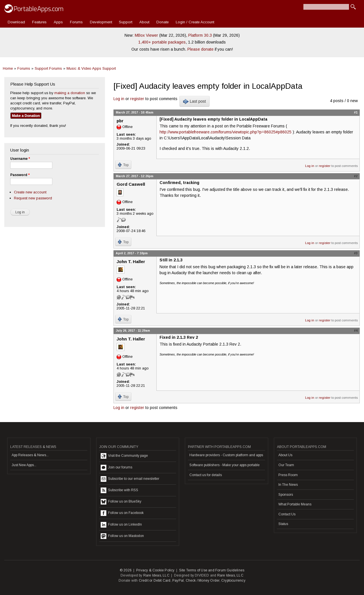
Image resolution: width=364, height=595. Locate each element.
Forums (76, 22)
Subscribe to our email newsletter (130, 479)
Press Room (288, 475)
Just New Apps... (24, 465)
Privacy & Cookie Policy (155, 570)
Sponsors (286, 495)
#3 (356, 253)
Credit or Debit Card (155, 580)
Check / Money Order (203, 580)
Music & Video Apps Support (91, 68)
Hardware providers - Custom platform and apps (226, 455)
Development (101, 22)
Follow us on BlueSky (121, 502)
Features (39, 22)
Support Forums (48, 68)
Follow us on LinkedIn (121, 525)
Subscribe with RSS (119, 490)
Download (16, 22)
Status (283, 524)
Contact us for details (206, 475)
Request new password (33, 198)
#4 (356, 330)
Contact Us (287, 514)
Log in (119, 99)
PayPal (178, 580)
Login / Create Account (195, 22)
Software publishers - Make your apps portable (225, 465)
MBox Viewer (146, 35)
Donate (163, 22)
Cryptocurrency (233, 580)
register (137, 99)
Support (126, 22)
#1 (356, 112)
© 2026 (126, 570)
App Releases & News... (30, 455)
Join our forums (116, 468)
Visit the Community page (124, 456)
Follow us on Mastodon (122, 536)
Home (8, 68)
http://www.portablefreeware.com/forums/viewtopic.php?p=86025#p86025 (226, 132)
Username (20, 159)
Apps (58, 22)
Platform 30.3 (200, 35)
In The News (288, 485)
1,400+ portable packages (162, 42)
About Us (285, 455)
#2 (356, 176)
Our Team (286, 465)
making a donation (70, 93)
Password (20, 175)
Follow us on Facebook (122, 513)
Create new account (30, 192)
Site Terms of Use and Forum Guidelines (212, 570)
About (144, 22)
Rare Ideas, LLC (156, 575)
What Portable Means (295, 504)
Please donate (200, 49)
